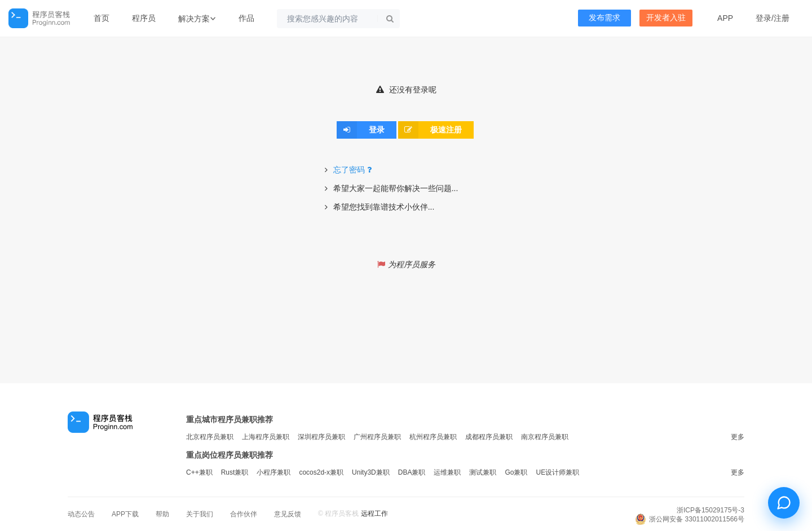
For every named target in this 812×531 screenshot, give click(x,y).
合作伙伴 (244, 514)
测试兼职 (483, 472)
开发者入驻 (666, 18)
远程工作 (374, 514)
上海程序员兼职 (266, 437)
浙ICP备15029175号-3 (710, 510)
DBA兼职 (412, 472)
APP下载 (125, 514)
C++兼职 (199, 472)
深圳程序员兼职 (321, 437)
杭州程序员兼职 (433, 437)
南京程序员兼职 (545, 437)
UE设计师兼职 (557, 472)
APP (725, 18)
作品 (246, 18)
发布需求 (604, 18)
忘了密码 (354, 170)
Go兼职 (516, 472)
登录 (764, 18)
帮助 (162, 514)
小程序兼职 (273, 472)
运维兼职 (447, 472)
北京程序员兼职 (210, 437)
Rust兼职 (235, 472)
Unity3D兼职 (371, 472)
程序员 (144, 18)
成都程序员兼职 (489, 437)
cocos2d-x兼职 (321, 472)
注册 (782, 18)
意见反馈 (288, 514)
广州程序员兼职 (377, 437)
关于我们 (200, 514)
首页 (101, 18)
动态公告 (81, 514)
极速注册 (430, 130)
